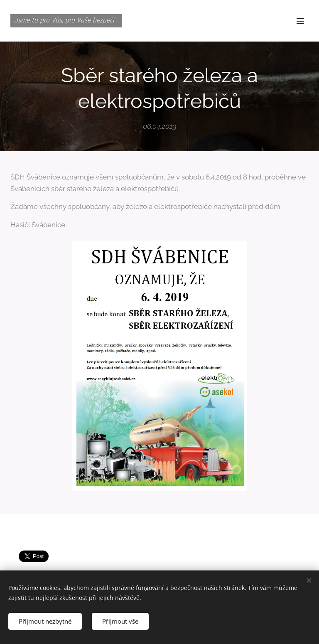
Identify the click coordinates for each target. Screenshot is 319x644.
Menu (300, 21)
